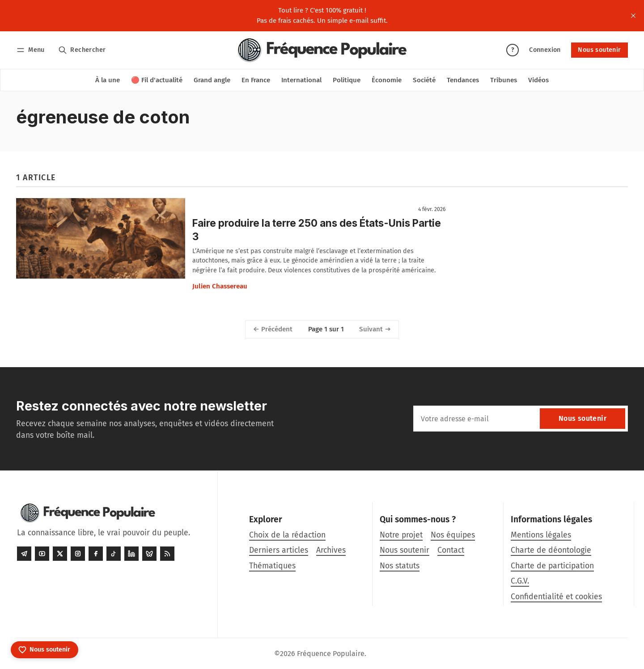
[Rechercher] (82, 50)
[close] (633, 16)
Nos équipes (453, 535)
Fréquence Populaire (331, 654)
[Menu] (32, 50)
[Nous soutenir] (44, 650)
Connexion (545, 50)
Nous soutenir (599, 50)
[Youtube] (42, 554)
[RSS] (167, 554)
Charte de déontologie (551, 550)
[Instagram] (78, 554)
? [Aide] (513, 50)
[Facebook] (96, 554)
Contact (451, 550)
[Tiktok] (114, 554)
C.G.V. (520, 581)
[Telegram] (24, 554)
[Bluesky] (149, 554)
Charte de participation (552, 566)
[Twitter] (60, 554)
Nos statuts (400, 566)
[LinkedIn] (131, 554)
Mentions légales (541, 535)
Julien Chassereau (220, 286)
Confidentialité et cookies (556, 597)
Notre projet (401, 535)
